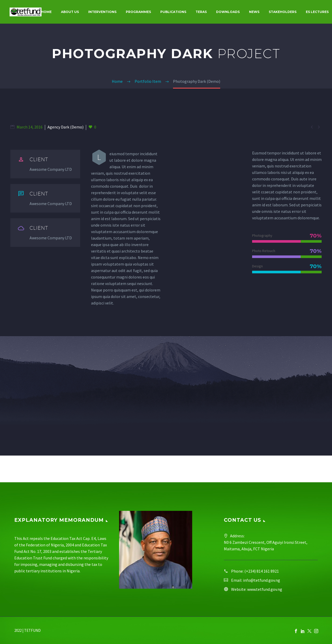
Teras (201, 12)
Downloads (228, 12)
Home (46, 12)
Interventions (102, 12)
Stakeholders (283, 12)
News (254, 12)
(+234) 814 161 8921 (262, 571)
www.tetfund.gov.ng (265, 589)
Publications (173, 12)
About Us (70, 12)
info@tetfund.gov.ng (262, 580)
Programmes (138, 12)
